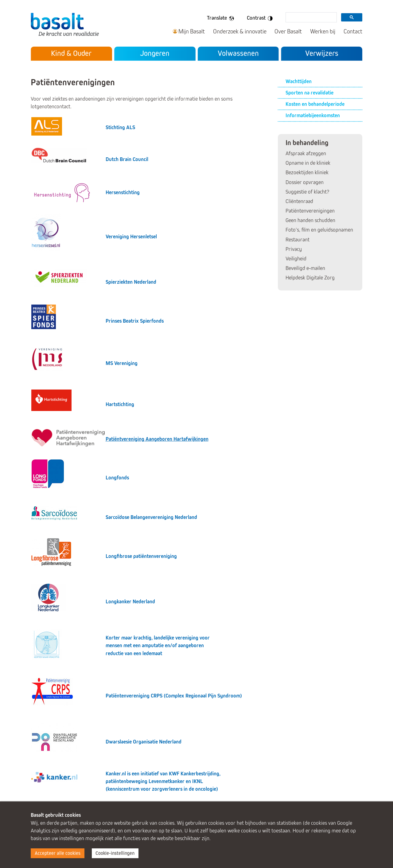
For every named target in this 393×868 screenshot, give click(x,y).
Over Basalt (288, 31)
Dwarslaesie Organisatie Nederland (144, 742)
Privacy (294, 249)
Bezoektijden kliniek (307, 173)
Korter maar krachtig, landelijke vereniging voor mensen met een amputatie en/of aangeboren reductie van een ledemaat (158, 645)
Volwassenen (238, 53)
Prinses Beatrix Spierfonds (135, 321)
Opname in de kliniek (308, 163)
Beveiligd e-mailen (305, 268)
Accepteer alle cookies (58, 853)
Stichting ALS (120, 127)
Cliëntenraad (299, 201)
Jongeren (155, 53)
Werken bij (323, 31)
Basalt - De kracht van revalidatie (65, 24)
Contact (353, 31)
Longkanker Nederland (130, 602)
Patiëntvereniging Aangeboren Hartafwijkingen (157, 439)
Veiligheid (296, 259)
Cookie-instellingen (115, 853)
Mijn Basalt (192, 31)
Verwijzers (322, 53)
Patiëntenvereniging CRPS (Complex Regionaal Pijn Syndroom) (174, 696)
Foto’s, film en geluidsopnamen (319, 230)
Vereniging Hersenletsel (131, 237)
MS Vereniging (122, 363)
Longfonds (117, 478)
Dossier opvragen (305, 182)
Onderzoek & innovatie (240, 31)
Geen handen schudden (310, 220)
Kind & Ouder (71, 53)
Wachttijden (299, 81)
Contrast (261, 18)
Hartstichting (120, 404)
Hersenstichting (123, 192)
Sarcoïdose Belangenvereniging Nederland (151, 517)
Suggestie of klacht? (307, 192)
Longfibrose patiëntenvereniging (141, 556)
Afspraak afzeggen (306, 154)
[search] (311, 18)
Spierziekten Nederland (131, 282)
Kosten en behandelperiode (315, 104)
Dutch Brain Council (127, 159)
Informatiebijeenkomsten (313, 115)
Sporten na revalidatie (309, 93)
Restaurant (298, 240)
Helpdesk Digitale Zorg (310, 278)
